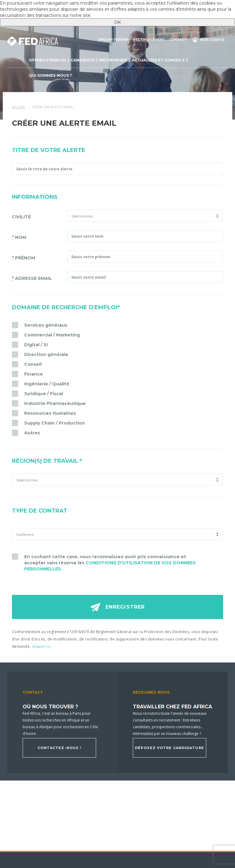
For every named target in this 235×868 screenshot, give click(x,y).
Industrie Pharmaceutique (55, 403)
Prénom (24, 258)
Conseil (33, 364)
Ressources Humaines (50, 413)
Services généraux (46, 325)
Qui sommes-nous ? (50, 75)
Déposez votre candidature (170, 748)
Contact (178, 40)
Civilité (21, 217)
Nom (19, 237)
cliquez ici (41, 646)
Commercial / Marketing (52, 335)
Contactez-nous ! (60, 748)
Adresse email (32, 278)
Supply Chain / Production (55, 423)
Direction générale (46, 354)
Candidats (83, 60)
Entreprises (113, 60)
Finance (34, 374)
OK (117, 22)
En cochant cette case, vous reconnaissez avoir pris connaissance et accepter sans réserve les (110, 563)
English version (113, 40)
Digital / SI (36, 345)
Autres (32, 433)
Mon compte (212, 40)
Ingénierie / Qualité (47, 384)
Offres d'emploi (47, 60)
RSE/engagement (149, 40)
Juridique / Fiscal (44, 394)
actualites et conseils (158, 60)
